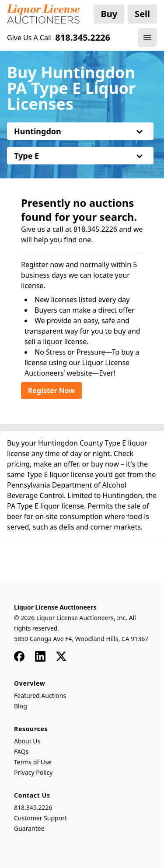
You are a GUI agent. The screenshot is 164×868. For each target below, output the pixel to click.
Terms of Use (33, 762)
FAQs (21, 751)
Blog (21, 706)
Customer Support (40, 818)
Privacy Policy (33, 772)
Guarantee (29, 828)
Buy (109, 14)
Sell (142, 14)
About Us (27, 741)
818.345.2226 (33, 807)
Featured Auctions (40, 695)
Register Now (51, 390)
